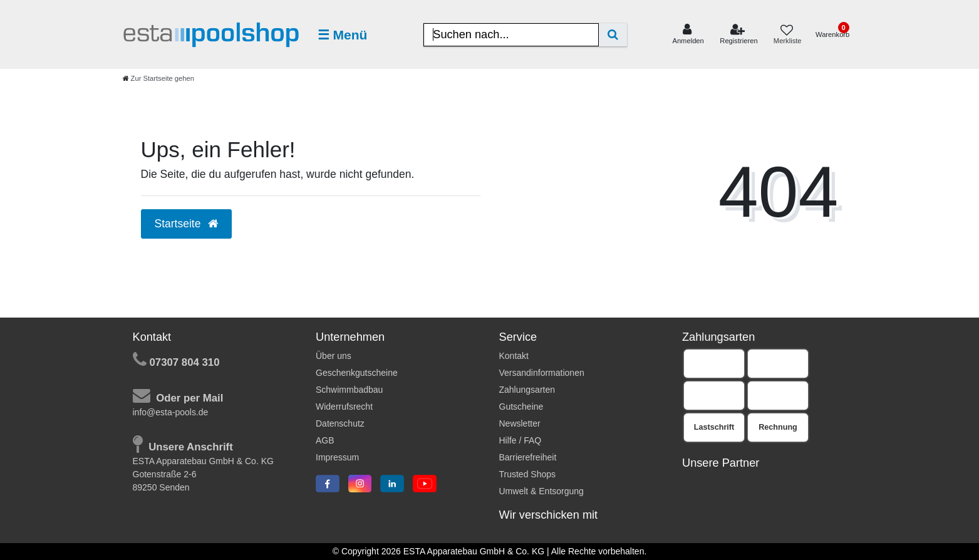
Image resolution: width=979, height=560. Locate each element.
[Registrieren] (739, 34)
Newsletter (520, 423)
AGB (325, 440)
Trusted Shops (528, 474)
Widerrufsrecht (344, 407)
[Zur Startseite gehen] (158, 78)
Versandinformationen (542, 373)
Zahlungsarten (527, 390)
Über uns (334, 356)
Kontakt (514, 356)
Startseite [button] (187, 224)
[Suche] (613, 35)
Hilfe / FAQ (521, 440)
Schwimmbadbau (349, 390)
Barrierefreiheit (528, 457)
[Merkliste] (787, 35)
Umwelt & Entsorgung (541, 491)
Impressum (337, 457)
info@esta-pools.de (171, 412)
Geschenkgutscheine (357, 373)
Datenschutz (340, 423)
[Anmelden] (688, 34)
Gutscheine (521, 407)
